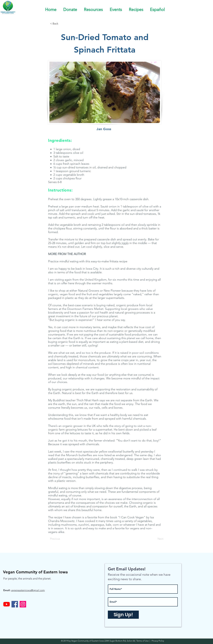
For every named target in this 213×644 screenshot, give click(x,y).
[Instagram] (23, 604)
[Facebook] (15, 604)
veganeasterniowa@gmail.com (28, 590)
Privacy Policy (158, 641)
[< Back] (61, 24)
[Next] (155, 539)
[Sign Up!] (123, 615)
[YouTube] (7, 604)
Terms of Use (143, 641)
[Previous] (61, 539)
